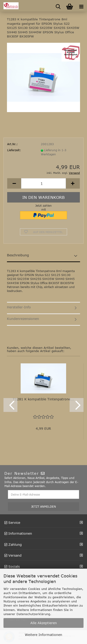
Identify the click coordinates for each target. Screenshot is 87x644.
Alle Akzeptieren (44, 623)
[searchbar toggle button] (58, 6)
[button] (14, 183)
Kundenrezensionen (23, 319)
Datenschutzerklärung (33, 614)
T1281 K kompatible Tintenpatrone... (43, 399)
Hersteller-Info (19, 307)
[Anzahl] (43, 183)
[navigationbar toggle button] (81, 6)
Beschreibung (18, 255)
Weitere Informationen (43, 635)
